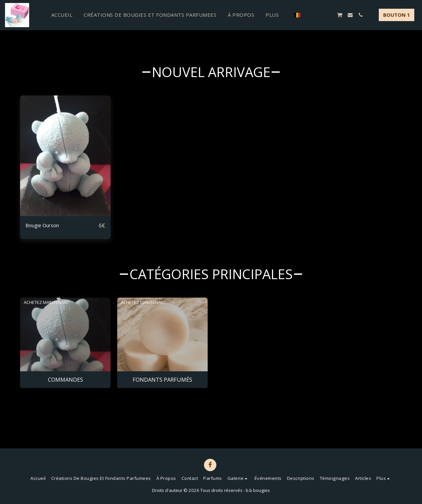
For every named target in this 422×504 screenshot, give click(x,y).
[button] (308, 15)
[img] (65, 156)
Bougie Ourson (45, 225)
